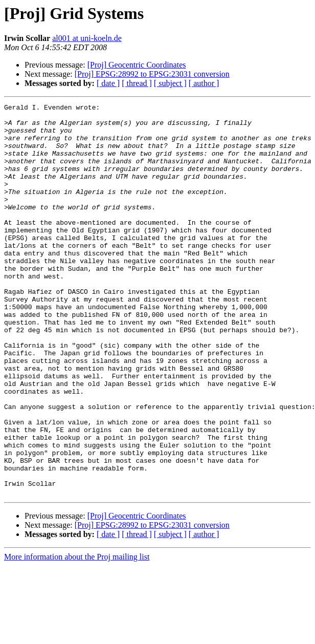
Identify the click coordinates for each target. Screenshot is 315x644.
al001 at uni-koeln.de (87, 38)
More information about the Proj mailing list (77, 635)
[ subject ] (170, 83)
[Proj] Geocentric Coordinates (137, 65)
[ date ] (108, 83)
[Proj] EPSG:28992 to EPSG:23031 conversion (152, 74)
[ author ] (204, 83)
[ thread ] (137, 83)
